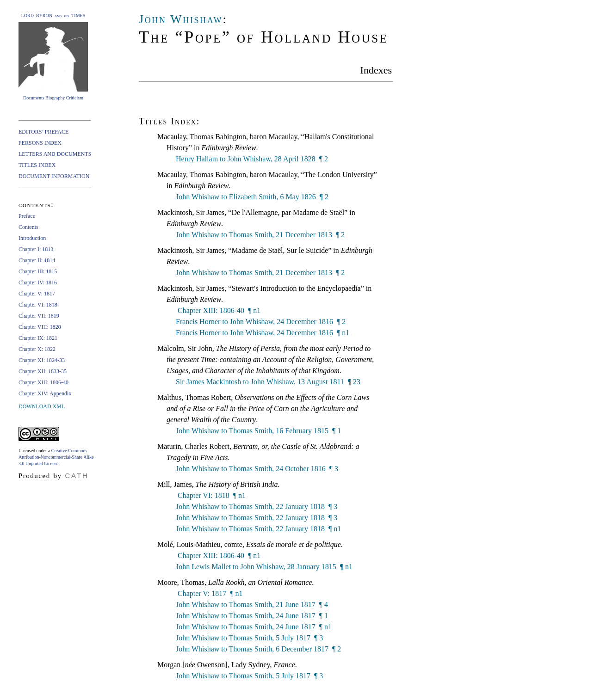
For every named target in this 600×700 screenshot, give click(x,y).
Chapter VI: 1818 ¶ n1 (211, 495)
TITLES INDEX (37, 165)
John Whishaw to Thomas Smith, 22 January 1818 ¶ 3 (257, 507)
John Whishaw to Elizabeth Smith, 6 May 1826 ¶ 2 (252, 197)
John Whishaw (181, 19)
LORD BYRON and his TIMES (53, 15)
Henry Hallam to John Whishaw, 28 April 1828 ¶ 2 (252, 159)
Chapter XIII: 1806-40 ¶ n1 (218, 310)
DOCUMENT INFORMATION (54, 176)
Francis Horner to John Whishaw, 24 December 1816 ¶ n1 (263, 333)
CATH (77, 476)
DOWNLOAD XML (42, 406)
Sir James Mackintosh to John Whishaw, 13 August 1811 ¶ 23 (268, 382)
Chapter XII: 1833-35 (43, 371)
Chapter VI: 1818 (38, 305)
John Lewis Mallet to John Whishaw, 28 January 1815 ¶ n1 (264, 567)
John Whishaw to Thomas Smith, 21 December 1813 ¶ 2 (260, 235)
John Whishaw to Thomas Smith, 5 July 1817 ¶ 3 (249, 638)
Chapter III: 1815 (38, 271)
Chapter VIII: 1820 (40, 327)
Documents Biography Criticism (53, 98)
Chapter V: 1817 (37, 294)
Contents (28, 227)
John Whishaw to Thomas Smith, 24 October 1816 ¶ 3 (257, 469)
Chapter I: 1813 (36, 249)
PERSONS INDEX (40, 143)
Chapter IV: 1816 (38, 282)
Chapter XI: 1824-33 (42, 360)
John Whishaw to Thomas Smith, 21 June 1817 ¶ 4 (252, 605)
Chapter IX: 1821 (38, 338)
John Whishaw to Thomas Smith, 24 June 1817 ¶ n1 (254, 627)
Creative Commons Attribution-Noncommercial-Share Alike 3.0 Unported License (56, 457)
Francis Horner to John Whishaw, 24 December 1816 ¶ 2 (261, 322)
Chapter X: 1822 (37, 349)
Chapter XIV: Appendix (45, 393)
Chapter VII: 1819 (39, 316)
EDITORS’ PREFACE (43, 132)
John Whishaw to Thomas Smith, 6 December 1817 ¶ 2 (258, 649)
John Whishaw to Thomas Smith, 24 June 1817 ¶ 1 (252, 616)
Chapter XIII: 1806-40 (43, 382)
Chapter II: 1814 (37, 260)
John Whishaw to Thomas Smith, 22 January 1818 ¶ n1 (258, 529)
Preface (27, 216)
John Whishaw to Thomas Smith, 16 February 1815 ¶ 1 (258, 431)
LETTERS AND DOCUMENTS (55, 154)
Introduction (32, 238)
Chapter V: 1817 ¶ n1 (209, 593)
